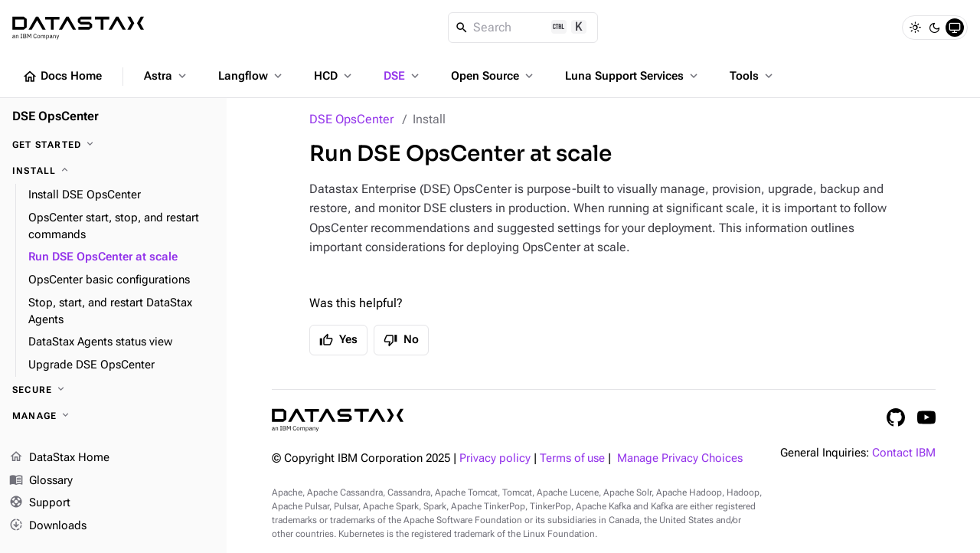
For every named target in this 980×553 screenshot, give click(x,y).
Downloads (48, 526)
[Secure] (113, 390)
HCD (334, 76)
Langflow (252, 76)
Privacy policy (495, 458)
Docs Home (62, 77)
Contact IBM (904, 453)
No (401, 340)
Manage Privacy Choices (680, 458)
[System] (955, 28)
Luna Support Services (633, 76)
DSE (403, 76)
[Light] (915, 28)
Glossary (41, 481)
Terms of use (572, 458)
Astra (167, 76)
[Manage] (113, 416)
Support (40, 504)
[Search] (523, 28)
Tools (753, 76)
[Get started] (113, 145)
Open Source (493, 76)
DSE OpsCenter (351, 119)
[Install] (113, 171)
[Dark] (935, 28)
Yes (338, 340)
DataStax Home (59, 458)
